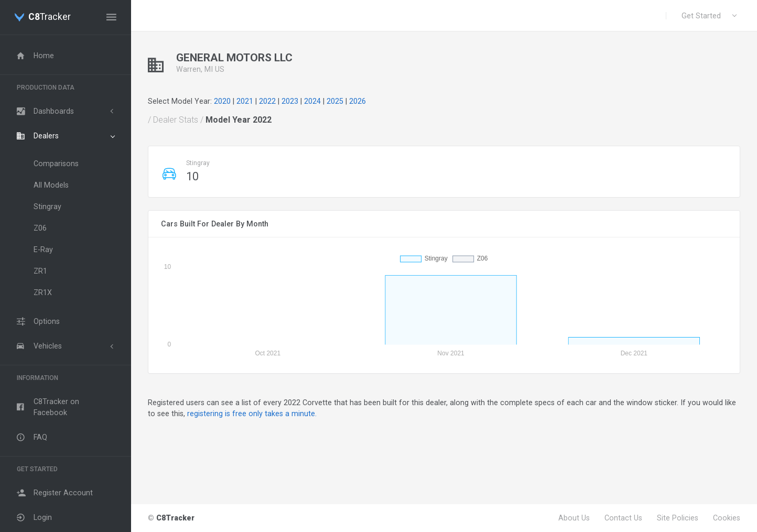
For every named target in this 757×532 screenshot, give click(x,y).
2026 (358, 101)
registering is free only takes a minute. (252, 414)
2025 (335, 101)
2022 (267, 101)
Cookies (727, 518)
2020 (222, 101)
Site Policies (678, 518)
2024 (312, 101)
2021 (245, 101)
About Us (574, 518)
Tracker (50, 17)
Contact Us (623, 518)
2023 (290, 101)
